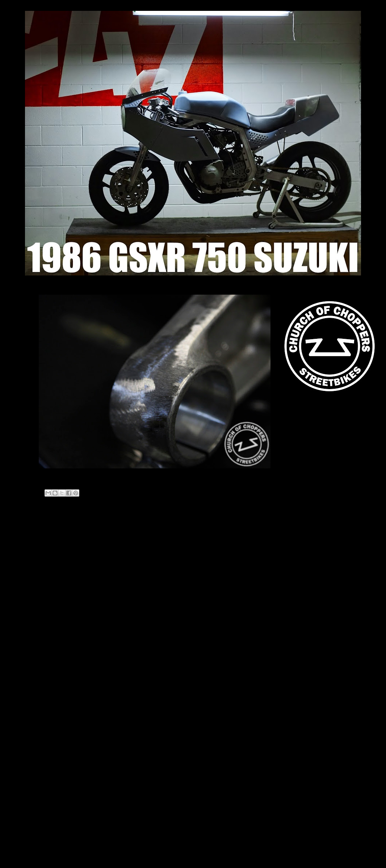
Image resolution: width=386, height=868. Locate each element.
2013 (38, 629)
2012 (38, 639)
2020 (38, 593)
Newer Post (45, 529)
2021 (38, 584)
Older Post (248, 529)
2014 (38, 620)
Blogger (205, 854)
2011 (38, 648)
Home (147, 529)
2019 (38, 602)
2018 (38, 611)
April (43, 656)
